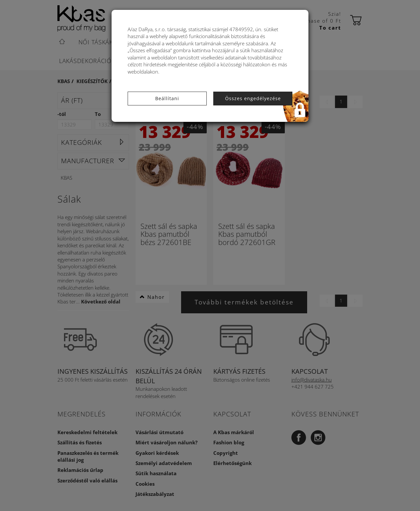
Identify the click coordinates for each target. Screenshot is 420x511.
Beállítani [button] (167, 98)
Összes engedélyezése (253, 98)
